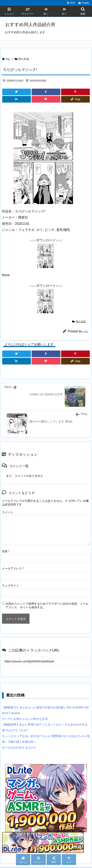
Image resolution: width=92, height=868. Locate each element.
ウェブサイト (10, 586)
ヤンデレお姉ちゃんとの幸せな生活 (25, 719)
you (86, 331)
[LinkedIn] (17, 99)
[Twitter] (17, 92)
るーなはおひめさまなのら (19, 747)
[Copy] (75, 99)
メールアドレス (13, 568)
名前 (6, 551)
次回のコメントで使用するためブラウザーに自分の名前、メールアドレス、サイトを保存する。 (47, 606)
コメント (8, 512)
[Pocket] (46, 99)
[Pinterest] (75, 92)
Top (8, 59)
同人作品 (24, 59)
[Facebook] (46, 92)
